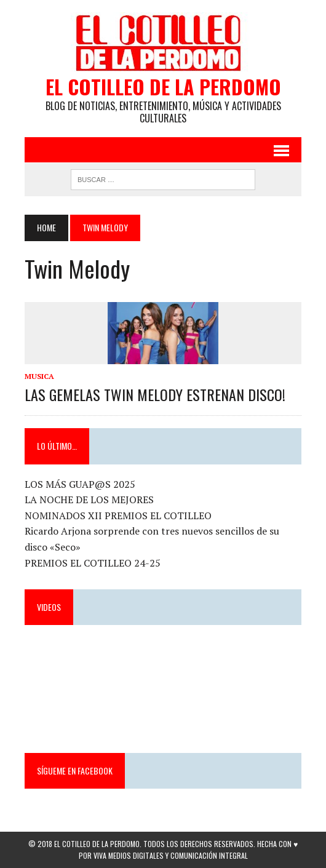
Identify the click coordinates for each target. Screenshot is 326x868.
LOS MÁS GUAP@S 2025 (80, 484)
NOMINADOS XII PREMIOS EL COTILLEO (118, 516)
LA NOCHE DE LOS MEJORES (89, 500)
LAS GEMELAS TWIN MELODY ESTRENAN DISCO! (155, 394)
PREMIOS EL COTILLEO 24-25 (93, 563)
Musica (39, 376)
